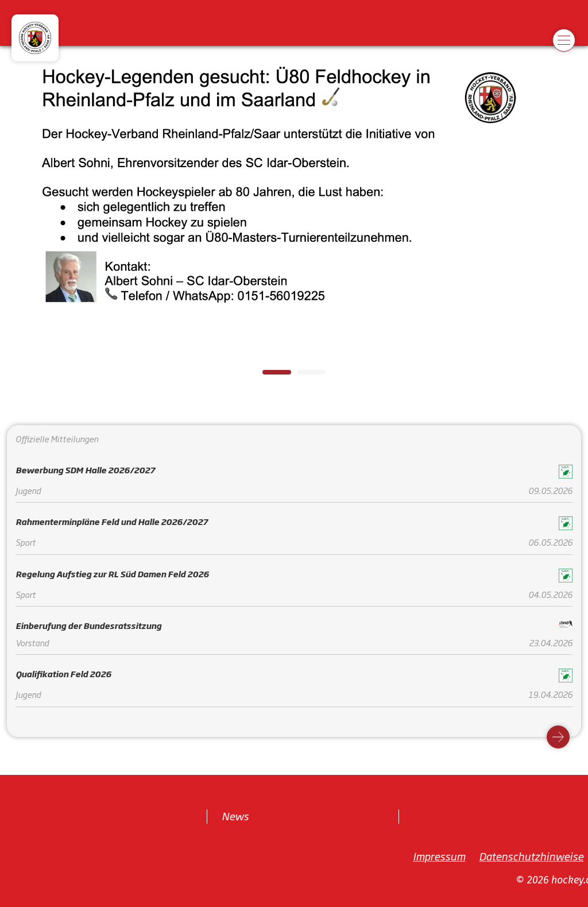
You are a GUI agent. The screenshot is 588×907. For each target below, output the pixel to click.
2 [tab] (303, 376)
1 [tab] (268, 376)
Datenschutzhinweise (531, 855)
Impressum (439, 855)
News (235, 816)
